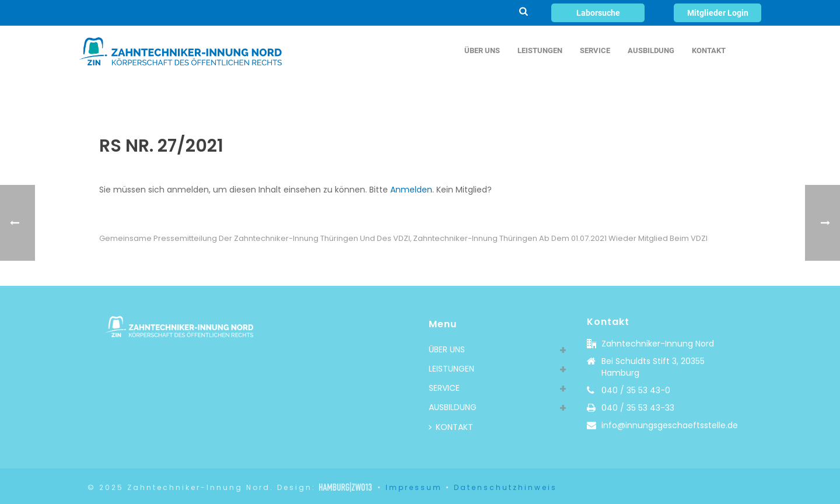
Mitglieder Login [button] (718, 13)
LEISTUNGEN (540, 50)
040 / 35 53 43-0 (636, 390)
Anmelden (411, 190)
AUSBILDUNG (651, 50)
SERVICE (595, 50)
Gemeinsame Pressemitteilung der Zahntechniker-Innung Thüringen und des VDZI (255, 238)
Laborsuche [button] (598, 13)
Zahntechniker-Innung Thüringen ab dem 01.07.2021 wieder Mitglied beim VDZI (560, 238)
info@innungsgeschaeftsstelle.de (670, 425)
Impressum (414, 487)
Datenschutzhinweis (505, 487)
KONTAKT (709, 50)
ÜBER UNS (482, 50)
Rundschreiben (642, 95)
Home (594, 95)
